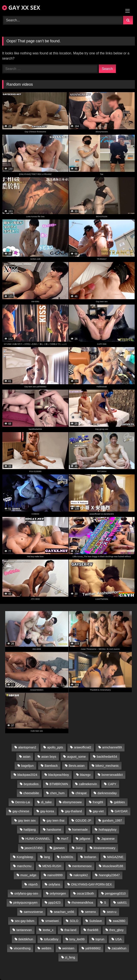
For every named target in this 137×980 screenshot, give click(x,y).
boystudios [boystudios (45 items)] (31, 784)
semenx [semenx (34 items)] (90, 912)
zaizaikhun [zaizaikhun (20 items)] (119, 948)
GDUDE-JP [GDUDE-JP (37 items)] (83, 820)
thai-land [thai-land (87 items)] (70, 930)
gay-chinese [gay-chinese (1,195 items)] (21, 811)
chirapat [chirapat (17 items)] (81, 793)
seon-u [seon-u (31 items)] (112, 912)
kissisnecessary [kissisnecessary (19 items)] (105, 848)
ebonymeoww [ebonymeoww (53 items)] (72, 802)
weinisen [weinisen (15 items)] (68, 948)
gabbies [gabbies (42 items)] (119, 802)
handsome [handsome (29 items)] (54, 830)
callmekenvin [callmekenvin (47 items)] (88, 784)
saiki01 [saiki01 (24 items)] (122, 903)
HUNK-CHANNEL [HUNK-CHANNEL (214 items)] (38, 839)
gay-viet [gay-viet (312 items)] (98, 811)
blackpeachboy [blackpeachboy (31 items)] (59, 775)
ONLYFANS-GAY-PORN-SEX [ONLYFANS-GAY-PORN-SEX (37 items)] (91, 884)
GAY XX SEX (21, 8)
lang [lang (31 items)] (47, 857)
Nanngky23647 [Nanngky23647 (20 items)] (109, 875)
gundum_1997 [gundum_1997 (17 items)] (112, 820)
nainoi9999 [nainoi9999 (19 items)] (55, 875)
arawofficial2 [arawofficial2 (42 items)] (83, 747)
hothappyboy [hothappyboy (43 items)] (107, 830)
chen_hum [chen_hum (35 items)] (57, 793)
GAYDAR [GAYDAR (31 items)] (121, 811)
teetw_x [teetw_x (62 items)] (48, 930)
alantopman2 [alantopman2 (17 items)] (27, 747)
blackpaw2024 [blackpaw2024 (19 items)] (27, 775)
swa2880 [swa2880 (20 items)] (119, 921)
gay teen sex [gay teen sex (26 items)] (27, 820)
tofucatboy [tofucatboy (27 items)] (51, 939)
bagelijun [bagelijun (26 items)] (27, 766)
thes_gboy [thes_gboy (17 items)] (117, 930)
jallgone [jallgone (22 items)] (85, 839)
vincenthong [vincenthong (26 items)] (22, 948)
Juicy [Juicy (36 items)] (79, 848)
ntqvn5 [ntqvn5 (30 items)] (33, 884)
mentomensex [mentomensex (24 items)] (82, 866)
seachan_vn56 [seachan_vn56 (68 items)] (64, 912)
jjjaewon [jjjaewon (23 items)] (59, 848)
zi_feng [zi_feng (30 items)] (70, 957)
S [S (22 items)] (105, 903)
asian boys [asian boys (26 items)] (49, 757)
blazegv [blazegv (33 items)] (85, 775)
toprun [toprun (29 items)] (100, 939)
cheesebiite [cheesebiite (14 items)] (31, 793)
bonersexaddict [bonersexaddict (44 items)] (112, 775)
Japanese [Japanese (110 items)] (108, 839)
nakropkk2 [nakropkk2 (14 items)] (81, 875)
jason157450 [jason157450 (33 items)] (33, 848)
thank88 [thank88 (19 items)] (93, 930)
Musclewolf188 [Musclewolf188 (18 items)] (113, 866)
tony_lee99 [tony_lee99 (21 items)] (77, 939)
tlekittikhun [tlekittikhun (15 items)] (26, 939)
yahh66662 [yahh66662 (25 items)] (93, 948)
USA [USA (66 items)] (118, 939)
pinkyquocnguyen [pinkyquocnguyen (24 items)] (25, 903)
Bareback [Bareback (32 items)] (51, 766)
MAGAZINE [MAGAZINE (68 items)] (115, 857)
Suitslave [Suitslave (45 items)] (96, 921)
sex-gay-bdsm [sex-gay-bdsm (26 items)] (25, 921)
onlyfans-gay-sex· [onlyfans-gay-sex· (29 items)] (27, 893)
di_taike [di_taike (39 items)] (46, 802)
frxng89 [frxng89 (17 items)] (98, 802)
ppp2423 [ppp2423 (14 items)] (55, 903)
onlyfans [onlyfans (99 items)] (54, 884)
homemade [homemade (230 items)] (80, 830)
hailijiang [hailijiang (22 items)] (30, 830)
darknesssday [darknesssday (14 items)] (107, 793)
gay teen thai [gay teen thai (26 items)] (55, 820)
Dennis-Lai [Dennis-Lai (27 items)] (23, 802)
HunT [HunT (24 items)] (65, 839)
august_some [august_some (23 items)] (76, 757)
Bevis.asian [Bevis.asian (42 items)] (77, 766)
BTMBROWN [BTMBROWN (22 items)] (59, 784)
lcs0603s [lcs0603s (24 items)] (67, 857)
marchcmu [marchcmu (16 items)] (24, 866)
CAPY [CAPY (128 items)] (112, 784)
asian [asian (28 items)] (27, 757)
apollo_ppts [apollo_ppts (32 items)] (55, 747)
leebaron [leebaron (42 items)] (90, 857)
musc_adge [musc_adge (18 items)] (28, 875)
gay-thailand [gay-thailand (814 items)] (73, 811)
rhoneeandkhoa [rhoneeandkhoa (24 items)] (82, 903)
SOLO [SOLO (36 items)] (74, 921)
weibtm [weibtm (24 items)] (46, 948)
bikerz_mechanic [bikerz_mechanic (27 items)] (107, 766)
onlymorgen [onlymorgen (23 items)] (58, 893)
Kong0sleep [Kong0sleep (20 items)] (25, 857)
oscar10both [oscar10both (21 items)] (85, 893)
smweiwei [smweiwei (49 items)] (52, 921)
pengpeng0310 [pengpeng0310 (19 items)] (115, 893)
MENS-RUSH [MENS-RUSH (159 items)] (52, 866)
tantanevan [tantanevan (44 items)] (24, 930)
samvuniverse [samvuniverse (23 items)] (33, 912)
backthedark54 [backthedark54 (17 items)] (107, 757)
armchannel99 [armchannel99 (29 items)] (112, 747)
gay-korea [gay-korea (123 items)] (47, 811)
